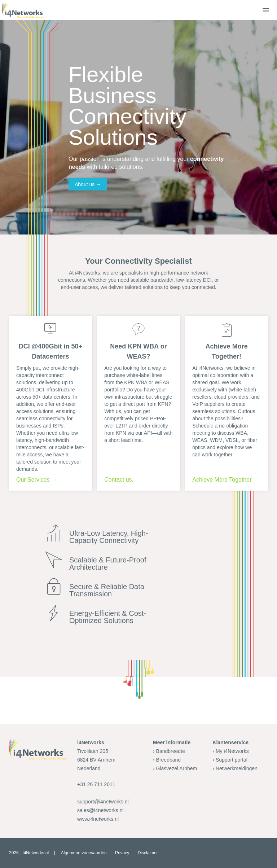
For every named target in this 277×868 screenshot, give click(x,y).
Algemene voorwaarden (84, 853)
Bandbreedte (171, 751)
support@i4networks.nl (103, 802)
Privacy (122, 853)
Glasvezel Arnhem (177, 768)
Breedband (169, 760)
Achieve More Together (222, 480)
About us (85, 184)
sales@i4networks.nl (100, 810)
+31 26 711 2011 (96, 784)
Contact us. (119, 480)
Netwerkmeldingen (237, 768)
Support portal (232, 760)
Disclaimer (148, 853)
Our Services (33, 480)
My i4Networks (232, 751)
